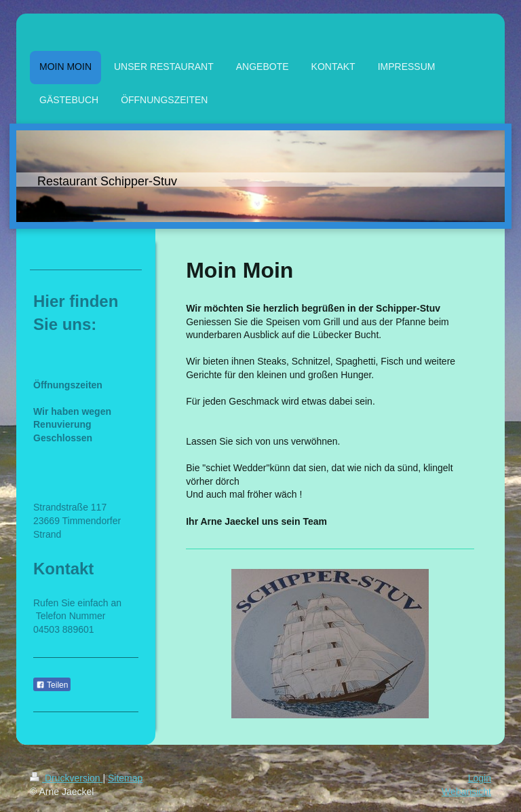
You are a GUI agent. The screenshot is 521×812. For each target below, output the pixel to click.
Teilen (52, 685)
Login (480, 778)
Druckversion (66, 778)
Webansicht (466, 792)
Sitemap (125, 778)
